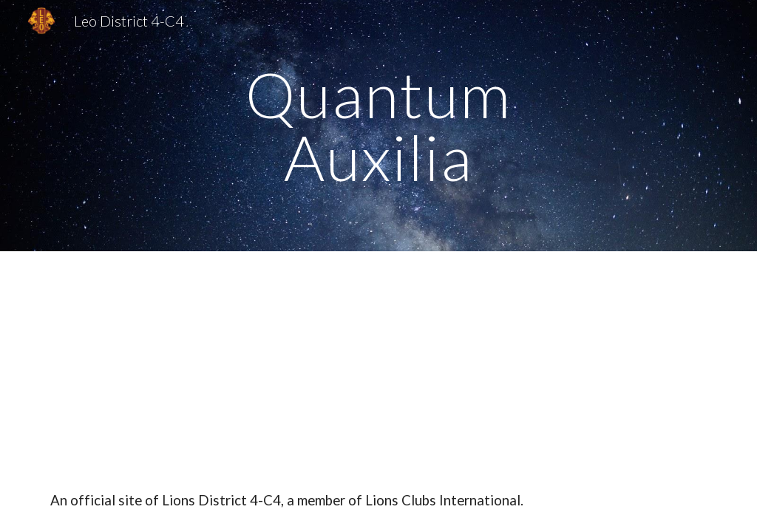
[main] (378, 126)
